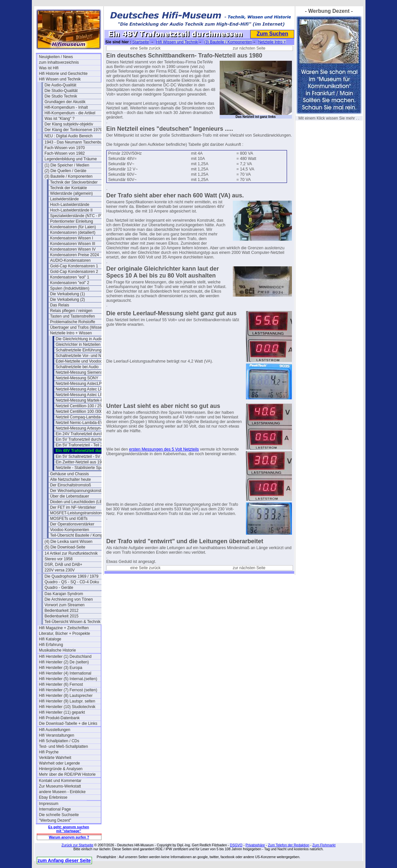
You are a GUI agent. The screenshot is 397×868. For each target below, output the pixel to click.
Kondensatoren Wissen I (72, 238)
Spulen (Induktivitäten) (70, 288)
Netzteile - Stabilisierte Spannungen (87, 468)
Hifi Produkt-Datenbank (59, 718)
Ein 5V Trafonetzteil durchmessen (85, 439)
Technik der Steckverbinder (74, 182)
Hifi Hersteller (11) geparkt (62, 712)
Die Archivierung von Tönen (69, 599)
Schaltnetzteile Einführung (79, 350)
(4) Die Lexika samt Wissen (69, 542)
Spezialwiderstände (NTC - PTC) (79, 216)
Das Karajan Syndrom (64, 594)
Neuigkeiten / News (56, 57)
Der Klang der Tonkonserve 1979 (73, 130)
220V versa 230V (60, 570)
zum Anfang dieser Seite (64, 860)
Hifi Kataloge (50, 639)
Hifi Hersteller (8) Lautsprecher (66, 696)
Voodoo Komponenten (70, 530)
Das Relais (60, 305)
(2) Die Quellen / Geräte (66, 171)
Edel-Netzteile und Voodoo (79, 361)
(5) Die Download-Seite (65, 547)
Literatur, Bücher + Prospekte (65, 634)
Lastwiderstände (65, 199)
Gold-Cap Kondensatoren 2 (74, 272)
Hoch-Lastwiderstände (70, 205)
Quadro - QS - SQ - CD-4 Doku (72, 582)
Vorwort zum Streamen (65, 605)
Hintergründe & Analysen (61, 769)
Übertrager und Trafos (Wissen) (78, 327)
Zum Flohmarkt (324, 845)
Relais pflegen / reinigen (71, 311)
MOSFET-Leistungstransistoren (78, 513)
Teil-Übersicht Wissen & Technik (73, 622)
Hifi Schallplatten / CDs (59, 741)
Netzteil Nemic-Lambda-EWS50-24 (87, 423)
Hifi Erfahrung (51, 645)
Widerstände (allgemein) (72, 193)
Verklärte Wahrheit (55, 758)
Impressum (49, 804)
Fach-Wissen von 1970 (65, 148)
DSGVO (236, 845)
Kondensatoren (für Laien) (73, 227)
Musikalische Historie (58, 650)
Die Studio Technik (61, 96)
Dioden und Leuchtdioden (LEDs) (79, 502)
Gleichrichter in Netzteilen (78, 345)
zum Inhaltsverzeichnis (59, 62)
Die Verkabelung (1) (68, 294)
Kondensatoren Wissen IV (73, 249)
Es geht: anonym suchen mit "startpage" (69, 829)
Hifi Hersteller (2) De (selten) (64, 662)
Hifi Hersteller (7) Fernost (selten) (68, 690)
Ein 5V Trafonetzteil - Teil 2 (79, 445)
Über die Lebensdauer (70, 496)
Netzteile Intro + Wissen (71, 333)
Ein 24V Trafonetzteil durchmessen (86, 434)
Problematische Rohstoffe (73, 322)
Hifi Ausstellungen (55, 730)
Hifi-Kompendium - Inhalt (66, 107)
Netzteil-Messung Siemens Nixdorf (86, 372)
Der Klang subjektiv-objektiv (69, 124)
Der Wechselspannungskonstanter (80, 491)
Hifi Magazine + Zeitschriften (64, 628)
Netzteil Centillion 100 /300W (81, 412)
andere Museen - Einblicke (62, 792)
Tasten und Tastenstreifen (73, 316)
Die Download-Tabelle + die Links (68, 723)
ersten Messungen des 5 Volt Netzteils (164, 449)
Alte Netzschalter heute (71, 479)
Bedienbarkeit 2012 (62, 611)
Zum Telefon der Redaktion (289, 845)
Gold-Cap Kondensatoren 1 (74, 266)
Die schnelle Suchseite (59, 815)
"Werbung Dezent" (55, 820)
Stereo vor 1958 (59, 559)
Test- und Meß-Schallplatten (64, 746)
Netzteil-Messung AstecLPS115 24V (87, 384)
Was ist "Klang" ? (60, 119)
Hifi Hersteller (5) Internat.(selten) (68, 679)
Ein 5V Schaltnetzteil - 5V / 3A (82, 456)
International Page (55, 809)
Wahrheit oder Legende (60, 763)
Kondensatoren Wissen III (73, 244)
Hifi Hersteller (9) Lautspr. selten (67, 701)
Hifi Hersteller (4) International (65, 673)
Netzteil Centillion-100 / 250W (82, 406)
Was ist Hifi (49, 68)
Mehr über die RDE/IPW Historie (67, 774)
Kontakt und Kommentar (60, 781)
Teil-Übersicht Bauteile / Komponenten (81, 535)
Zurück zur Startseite (77, 845)
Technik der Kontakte (69, 188)
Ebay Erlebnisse (53, 797)
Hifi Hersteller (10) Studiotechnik (67, 707)
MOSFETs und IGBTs (69, 519)
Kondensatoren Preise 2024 (75, 255)
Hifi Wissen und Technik (60, 79)
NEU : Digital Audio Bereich (69, 136)
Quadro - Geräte (59, 588)
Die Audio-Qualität (61, 85)
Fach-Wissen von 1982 (65, 153)
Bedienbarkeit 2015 (62, 616)
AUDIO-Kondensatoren (70, 260)
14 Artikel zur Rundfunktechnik (71, 553)
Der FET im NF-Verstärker (73, 507)
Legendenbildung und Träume (71, 159)
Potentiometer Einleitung (72, 221)
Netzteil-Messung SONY (77, 378)
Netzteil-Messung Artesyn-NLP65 (85, 428)
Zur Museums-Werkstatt (60, 786)
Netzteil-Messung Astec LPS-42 (84, 389)
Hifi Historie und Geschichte (63, 74)
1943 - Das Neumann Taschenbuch (76, 142)
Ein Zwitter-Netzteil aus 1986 (81, 462)
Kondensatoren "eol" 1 (70, 277)
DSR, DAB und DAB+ (64, 565)
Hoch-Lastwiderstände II (71, 210)
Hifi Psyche (49, 752)
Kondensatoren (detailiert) (73, 233)
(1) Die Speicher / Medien (67, 165)
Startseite (141, 42)
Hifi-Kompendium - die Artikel (70, 113)
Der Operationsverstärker (72, 524)
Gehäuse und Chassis (70, 474)
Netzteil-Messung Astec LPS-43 (84, 395)
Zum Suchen (272, 34)
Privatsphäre (255, 845)
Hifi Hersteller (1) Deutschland (65, 657)
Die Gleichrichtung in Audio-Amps (85, 339)
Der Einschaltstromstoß (71, 485)
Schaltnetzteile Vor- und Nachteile (85, 356)
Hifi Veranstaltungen (57, 735)
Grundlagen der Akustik (65, 102)
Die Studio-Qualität (61, 91)
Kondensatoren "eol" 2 (70, 283)
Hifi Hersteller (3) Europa (61, 668)
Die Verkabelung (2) (68, 300)
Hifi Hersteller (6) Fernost (61, 684)
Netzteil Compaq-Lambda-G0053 (85, 417)
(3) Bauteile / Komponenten (69, 176)
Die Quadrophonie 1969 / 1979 (72, 576)
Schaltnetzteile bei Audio (77, 367)
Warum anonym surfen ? (69, 837)
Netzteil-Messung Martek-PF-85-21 (87, 400)
